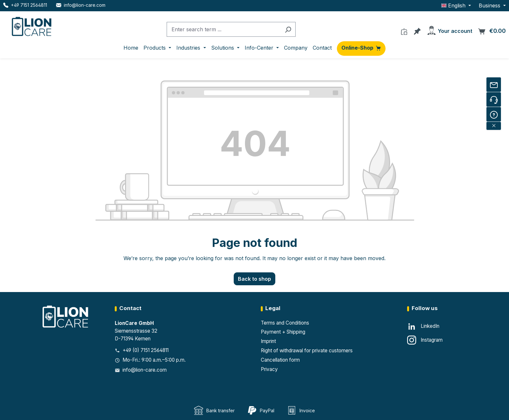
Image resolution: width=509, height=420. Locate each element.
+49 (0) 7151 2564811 (146, 350)
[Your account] (449, 29)
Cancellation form (280, 360)
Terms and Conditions (285, 323)
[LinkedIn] (423, 327)
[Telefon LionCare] (25, 5)
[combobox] (224, 29)
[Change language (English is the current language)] (456, 5)
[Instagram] (425, 340)
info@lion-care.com (145, 370)
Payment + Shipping (283, 332)
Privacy (269, 369)
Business (490, 5)
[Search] (288, 29)
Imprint (268, 341)
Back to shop (255, 279)
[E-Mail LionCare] (81, 5)
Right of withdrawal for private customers (307, 351)
